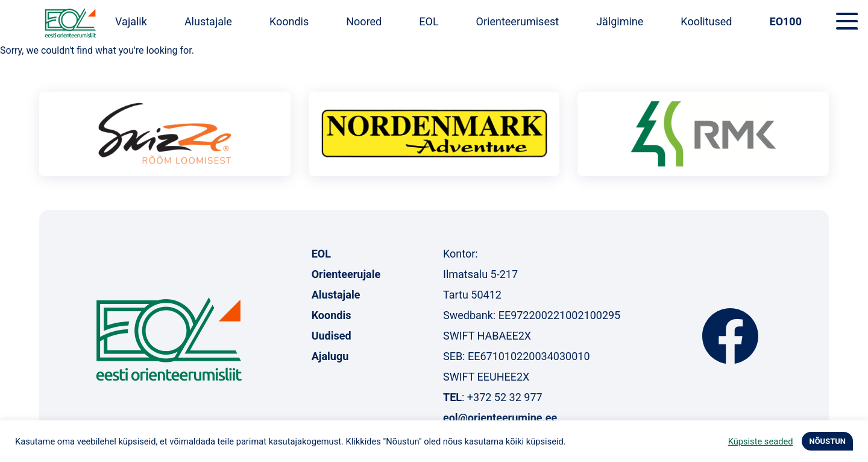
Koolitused (706, 21)
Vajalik (131, 21)
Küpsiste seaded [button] (761, 441)
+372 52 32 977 (505, 397)
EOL (429, 21)
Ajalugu (330, 356)
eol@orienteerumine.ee (500, 418)
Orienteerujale (346, 274)
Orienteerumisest (518, 21)
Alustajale (208, 21)
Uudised (332, 336)
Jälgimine (620, 21)
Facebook (730, 336)
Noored (364, 21)
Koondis (289, 21)
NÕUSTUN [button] (827, 441)
